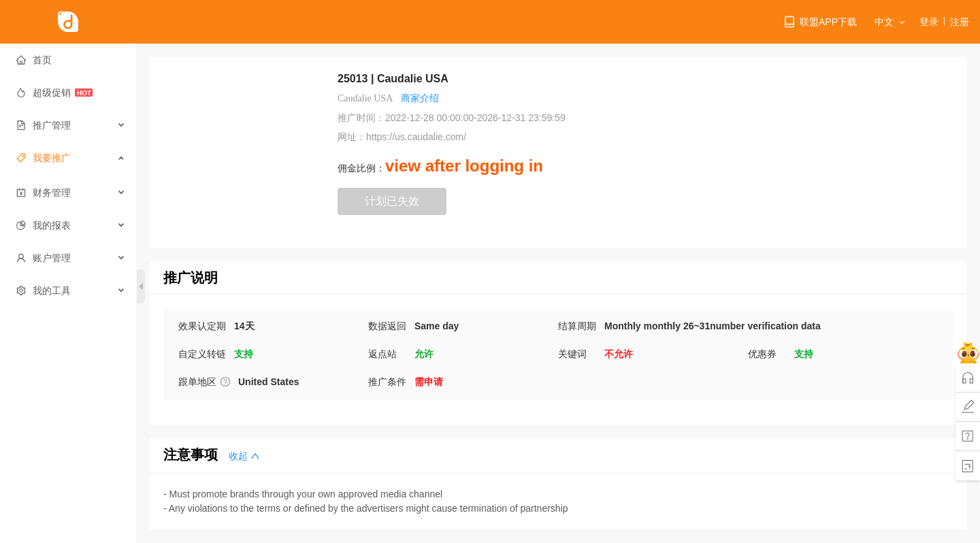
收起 (244, 456)
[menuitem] (68, 60)
